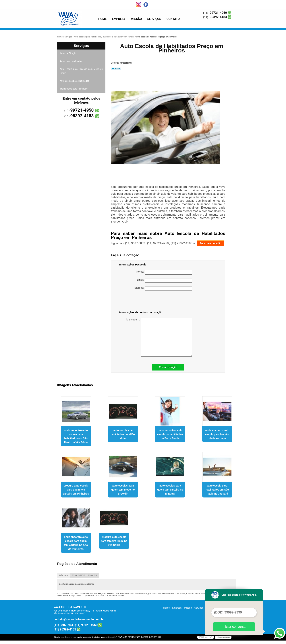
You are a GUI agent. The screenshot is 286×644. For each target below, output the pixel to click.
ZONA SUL (93, 575)
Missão (136, 19)
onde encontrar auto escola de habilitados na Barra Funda (170, 434)
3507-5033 (67, 625)
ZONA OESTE (78, 575)
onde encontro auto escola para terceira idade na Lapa (217, 434)
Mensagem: (159, 337)
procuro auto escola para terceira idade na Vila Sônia (114, 541)
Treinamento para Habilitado (74, 89)
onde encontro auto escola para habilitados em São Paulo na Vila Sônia (76, 436)
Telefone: (163, 288)
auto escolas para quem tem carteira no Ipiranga (170, 490)
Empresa (119, 19)
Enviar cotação (168, 367)
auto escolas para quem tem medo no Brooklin (123, 490)
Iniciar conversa (234, 627)
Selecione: (64, 575)
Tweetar (116, 69)
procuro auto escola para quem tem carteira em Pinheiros (76, 490)
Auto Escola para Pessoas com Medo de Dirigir (81, 71)
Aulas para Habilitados (71, 61)
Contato (173, 19)
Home (102, 19)
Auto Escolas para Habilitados (75, 81)
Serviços (154, 19)
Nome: (164, 272)
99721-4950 (218, 13)
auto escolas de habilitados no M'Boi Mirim (123, 434)
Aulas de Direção (68, 53)
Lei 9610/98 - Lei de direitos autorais (109, 595)
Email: (165, 280)
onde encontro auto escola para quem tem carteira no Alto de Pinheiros (76, 543)
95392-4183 (218, 17)
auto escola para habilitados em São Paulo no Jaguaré (217, 490)
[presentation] (142, 301)
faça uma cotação (211, 243)
